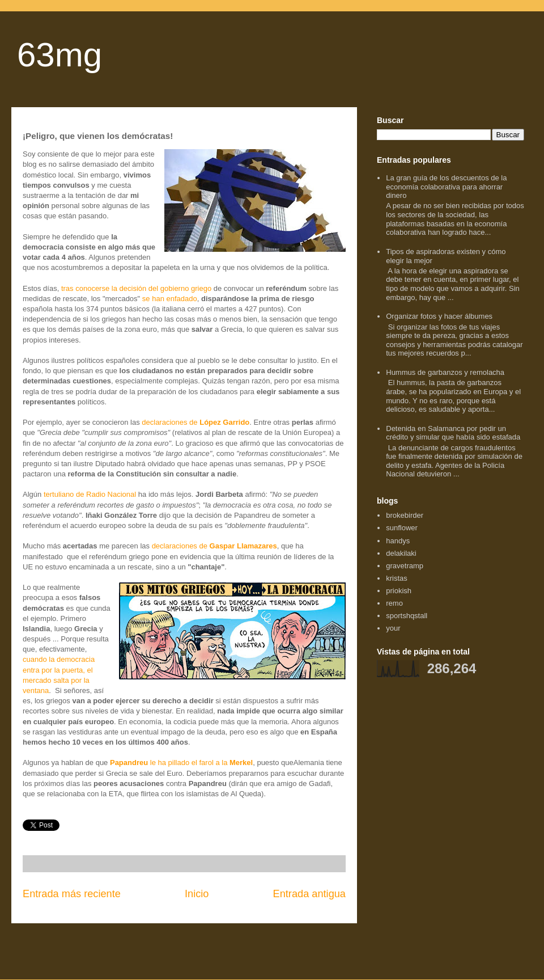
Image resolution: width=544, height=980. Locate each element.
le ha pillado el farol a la (181, 763)
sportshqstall (407, 616)
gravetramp (405, 566)
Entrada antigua (309, 894)
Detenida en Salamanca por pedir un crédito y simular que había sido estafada (453, 433)
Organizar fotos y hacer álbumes (439, 316)
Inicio (197, 894)
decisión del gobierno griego (164, 288)
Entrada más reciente (72, 894)
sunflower (402, 528)
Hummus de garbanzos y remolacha (445, 372)
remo (394, 603)
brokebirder (405, 515)
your (393, 628)
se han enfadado (170, 299)
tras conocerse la (89, 288)
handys (398, 541)
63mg (59, 55)
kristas (397, 578)
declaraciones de (195, 422)
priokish (399, 591)
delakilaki (401, 553)
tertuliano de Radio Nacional (90, 494)
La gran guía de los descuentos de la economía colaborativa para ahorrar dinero (446, 187)
